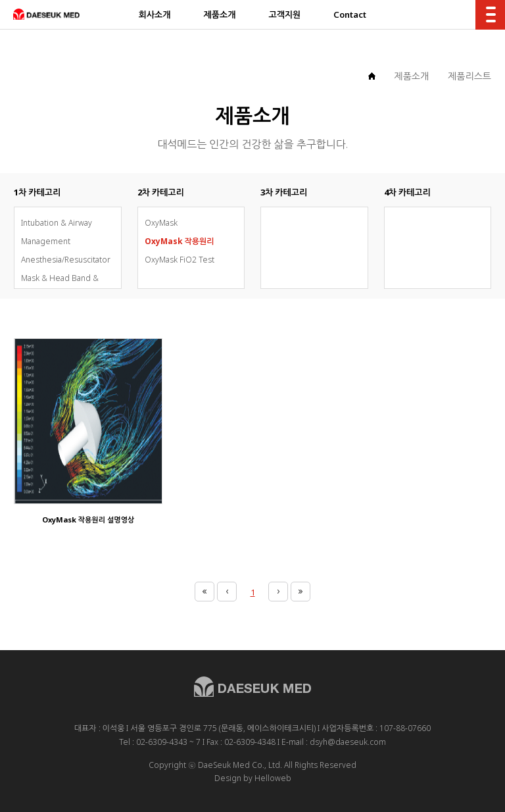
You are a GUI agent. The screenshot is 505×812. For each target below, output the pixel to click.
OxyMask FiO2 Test (180, 260)
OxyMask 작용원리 (180, 241)
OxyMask (161, 223)
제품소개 (412, 76)
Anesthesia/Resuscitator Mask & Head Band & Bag (66, 278)
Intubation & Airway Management (57, 232)
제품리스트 (469, 76)
